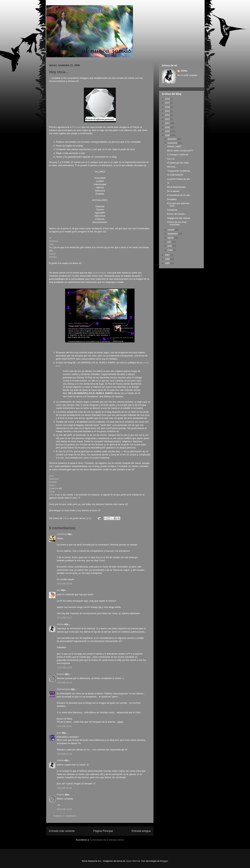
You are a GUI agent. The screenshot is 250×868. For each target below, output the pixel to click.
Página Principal (103, 831)
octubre (171, 230)
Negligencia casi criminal (178, 218)
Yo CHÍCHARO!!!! (175, 175)
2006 (168, 259)
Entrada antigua (141, 831)
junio (170, 246)
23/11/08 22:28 (64, 754)
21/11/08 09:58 (64, 584)
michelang (98, 273)
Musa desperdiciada (176, 187)
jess (59, 733)
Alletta (60, 624)
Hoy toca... (172, 167)
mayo (170, 250)
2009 (168, 131)
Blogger (164, 861)
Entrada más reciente (62, 831)
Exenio (52, 254)
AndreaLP (54, 479)
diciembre (172, 139)
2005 (168, 263)
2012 (168, 119)
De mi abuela (173, 191)
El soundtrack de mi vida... (179, 195)
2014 (168, 111)
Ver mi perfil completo (187, 75)
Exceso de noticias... (177, 214)
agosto (171, 238)
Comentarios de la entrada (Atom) (107, 840)
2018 (168, 99)
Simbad (53, 257)
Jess (51, 244)
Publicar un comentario (65, 816)
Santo (52, 492)
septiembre (173, 234)
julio (170, 242)
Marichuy (54, 241)
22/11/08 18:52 (64, 726)
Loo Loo (171, 159)
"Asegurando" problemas (179, 171)
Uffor (51, 495)
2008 (168, 135)
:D (168, 183)
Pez (51, 247)
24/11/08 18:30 (64, 809)
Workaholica (63, 689)
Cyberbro (54, 488)
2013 (168, 115)
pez (59, 590)
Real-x (52, 485)
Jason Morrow (133, 861)
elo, (105, 273)
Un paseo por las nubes (178, 163)
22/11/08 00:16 (64, 683)
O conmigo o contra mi (178, 155)
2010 (168, 127)
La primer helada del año (179, 179)
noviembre (173, 143)
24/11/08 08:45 (64, 788)
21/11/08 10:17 (64, 618)
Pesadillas (172, 199)
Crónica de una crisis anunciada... (177, 223)
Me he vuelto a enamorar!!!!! (180, 151)
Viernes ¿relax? (174, 146)
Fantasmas (172, 210)
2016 (168, 107)
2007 (168, 255)
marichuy (62, 534)
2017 (168, 103)
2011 (168, 123)
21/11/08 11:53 (64, 667)
